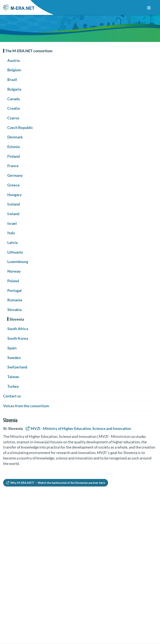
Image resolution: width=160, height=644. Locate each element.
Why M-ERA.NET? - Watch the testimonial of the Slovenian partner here (58, 483)
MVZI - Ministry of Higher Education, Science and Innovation (81, 428)
